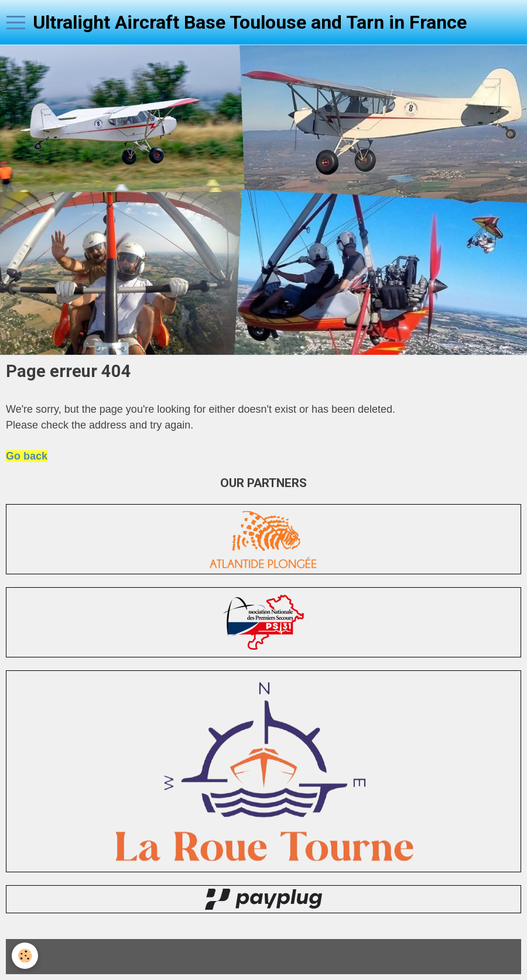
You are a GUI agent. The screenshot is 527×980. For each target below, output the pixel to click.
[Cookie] (25, 956)
